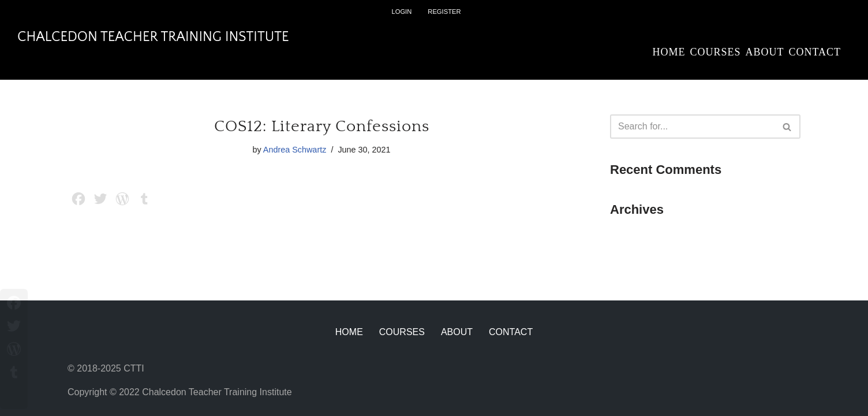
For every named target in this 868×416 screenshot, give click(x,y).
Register (444, 12)
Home (669, 52)
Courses (715, 52)
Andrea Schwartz (295, 150)
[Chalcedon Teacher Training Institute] (153, 37)
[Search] (692, 127)
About (764, 52)
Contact (815, 52)
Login (401, 12)
